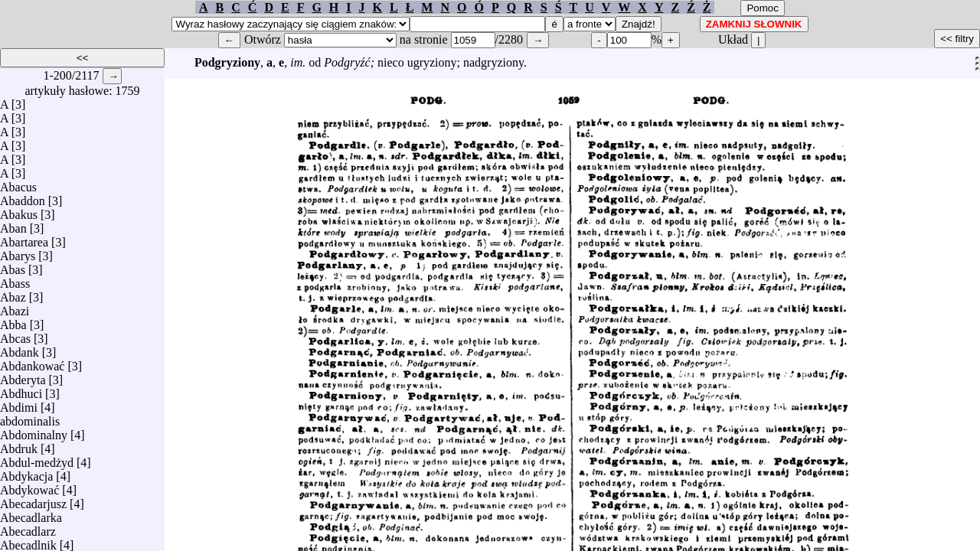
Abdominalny (34, 431)
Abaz (13, 293)
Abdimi (19, 404)
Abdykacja (26, 473)
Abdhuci (21, 390)
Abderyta (23, 376)
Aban (13, 225)
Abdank (20, 349)
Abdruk (19, 445)
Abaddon (23, 197)
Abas (13, 266)
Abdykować (29, 486)
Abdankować (32, 362)
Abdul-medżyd (37, 459)
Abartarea (24, 238)
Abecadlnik (28, 541)
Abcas (15, 335)
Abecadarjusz (33, 500)
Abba (13, 321)
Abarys (18, 252)
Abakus (19, 211)
